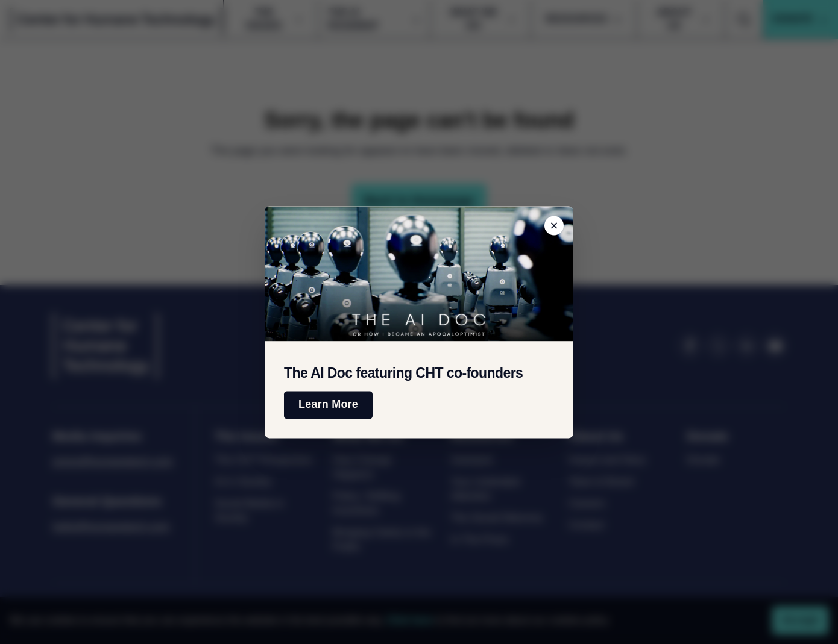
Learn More (328, 405)
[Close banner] (554, 225)
